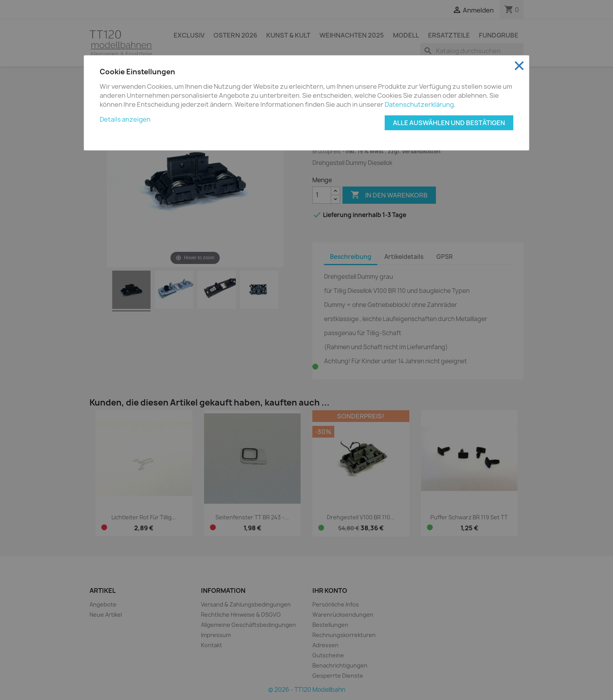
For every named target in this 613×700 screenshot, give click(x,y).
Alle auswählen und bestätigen (449, 123)
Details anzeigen (125, 119)
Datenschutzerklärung (419, 104)
